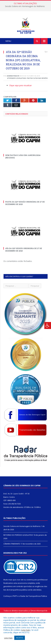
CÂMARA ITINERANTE (12, 561)
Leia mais (26, 630)
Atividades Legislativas (17, 96)
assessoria (22, 601)
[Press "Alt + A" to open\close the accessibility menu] (48, 325)
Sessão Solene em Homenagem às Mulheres (25, 6)
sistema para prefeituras (37, 597)
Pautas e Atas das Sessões (37, 96)
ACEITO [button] (20, 638)
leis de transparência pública (15, 607)
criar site (20, 597)
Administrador (13, 93)
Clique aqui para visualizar (20, 103)
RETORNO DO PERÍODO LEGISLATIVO (18, 553)
